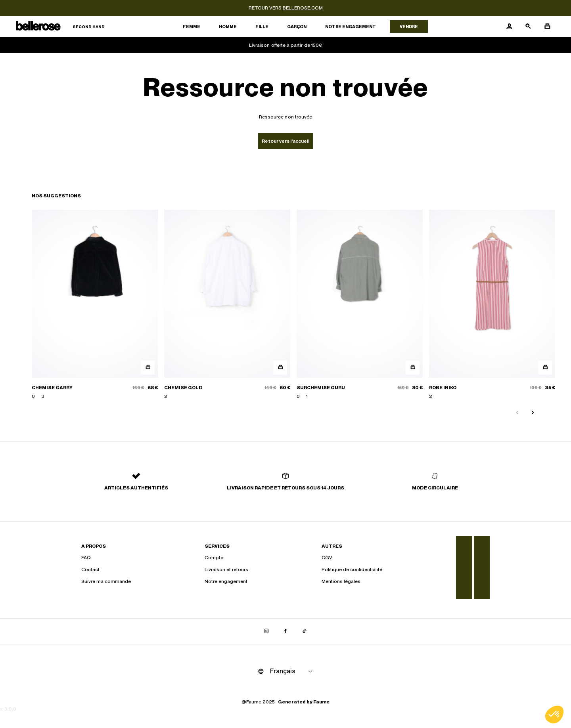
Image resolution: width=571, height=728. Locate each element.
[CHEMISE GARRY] (95, 305)
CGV (327, 558)
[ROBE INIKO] (492, 305)
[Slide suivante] (533, 413)
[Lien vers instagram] (266, 631)
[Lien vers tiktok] (305, 631)
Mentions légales (341, 581)
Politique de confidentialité (352, 569)
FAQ (86, 558)
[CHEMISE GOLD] (227, 305)
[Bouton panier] (547, 27)
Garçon (297, 27)
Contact (90, 569)
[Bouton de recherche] (528, 27)
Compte (214, 558)
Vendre (409, 27)
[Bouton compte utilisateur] (509, 27)
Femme (192, 27)
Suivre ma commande (106, 581)
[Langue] (293, 671)
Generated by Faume (304, 702)
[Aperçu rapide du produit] (148, 368)
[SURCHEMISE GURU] (360, 305)
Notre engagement (351, 27)
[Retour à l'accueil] (60, 27)
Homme (228, 27)
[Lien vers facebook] (285, 631)
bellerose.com (303, 8)
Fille (262, 27)
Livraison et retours (226, 569)
